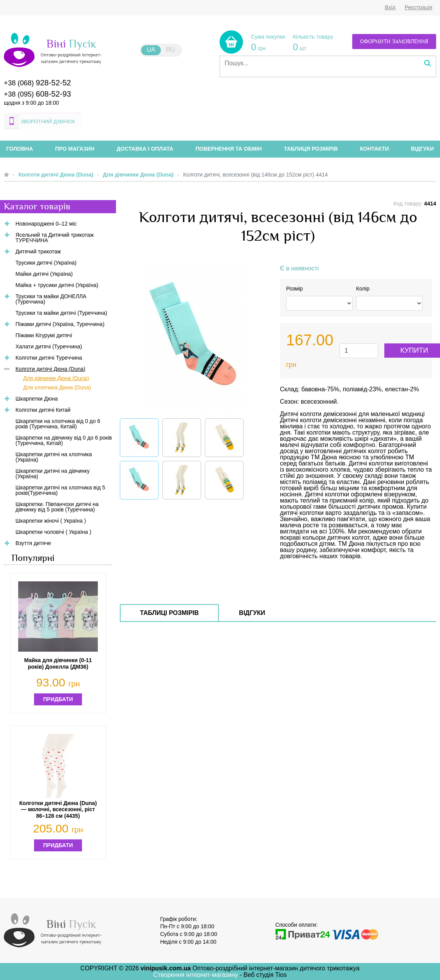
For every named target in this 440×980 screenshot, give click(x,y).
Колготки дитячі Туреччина (49, 358)
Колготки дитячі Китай (43, 410)
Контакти (374, 149)
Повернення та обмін (229, 149)
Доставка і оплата (145, 149)
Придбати (58, 699)
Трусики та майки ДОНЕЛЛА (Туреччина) (51, 299)
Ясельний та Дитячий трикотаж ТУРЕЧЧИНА (55, 238)
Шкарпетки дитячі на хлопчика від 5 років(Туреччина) (60, 490)
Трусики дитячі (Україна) (46, 263)
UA (151, 50)
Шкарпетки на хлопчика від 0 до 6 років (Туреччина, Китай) (58, 424)
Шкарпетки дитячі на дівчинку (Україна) (53, 474)
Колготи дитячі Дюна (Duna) (56, 175)
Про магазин (75, 149)
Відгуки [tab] (252, 613)
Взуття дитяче (33, 543)
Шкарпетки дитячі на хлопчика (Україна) (54, 457)
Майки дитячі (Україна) (44, 274)
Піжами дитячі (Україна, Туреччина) (60, 324)
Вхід (390, 7)
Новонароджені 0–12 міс (46, 224)
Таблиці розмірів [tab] (169, 613)
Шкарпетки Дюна (37, 399)
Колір (363, 289)
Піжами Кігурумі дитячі (44, 335)
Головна (20, 149)
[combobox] (328, 63)
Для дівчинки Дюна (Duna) (138, 175)
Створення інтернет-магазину (197, 975)
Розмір (294, 289)
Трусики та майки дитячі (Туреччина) (61, 313)
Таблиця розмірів (311, 149)
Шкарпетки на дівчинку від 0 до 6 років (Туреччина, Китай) (64, 440)
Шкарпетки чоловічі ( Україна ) (53, 532)
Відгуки (422, 149)
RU (171, 50)
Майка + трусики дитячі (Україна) (57, 285)
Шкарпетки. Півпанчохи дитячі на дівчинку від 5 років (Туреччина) (57, 507)
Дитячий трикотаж (38, 251)
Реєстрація (419, 7)
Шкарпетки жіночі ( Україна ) (51, 521)
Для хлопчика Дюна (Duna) (57, 387)
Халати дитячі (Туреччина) (49, 346)
